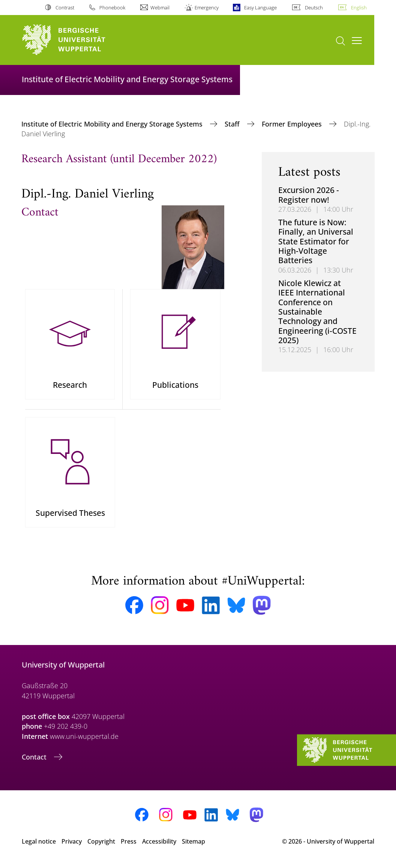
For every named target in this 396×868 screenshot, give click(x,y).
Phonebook (112, 8)
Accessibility (159, 845)
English (359, 8)
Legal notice (39, 845)
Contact (35, 760)
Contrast (65, 8)
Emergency (207, 8)
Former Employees (293, 124)
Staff (233, 124)
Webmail (160, 8)
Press (129, 845)
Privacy (72, 845)
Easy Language (260, 8)
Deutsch (314, 8)
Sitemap (193, 845)
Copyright (101, 845)
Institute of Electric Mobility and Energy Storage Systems (113, 124)
